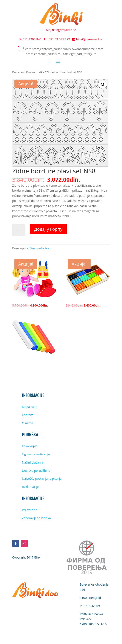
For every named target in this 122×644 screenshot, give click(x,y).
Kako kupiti (30, 446)
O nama (28, 423)
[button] (103, 85)
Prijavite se (69, 30)
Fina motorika (35, 72)
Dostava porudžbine (36, 471)
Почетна (18, 72)
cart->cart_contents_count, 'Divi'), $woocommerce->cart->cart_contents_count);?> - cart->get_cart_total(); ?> (64, 51)
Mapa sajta (30, 407)
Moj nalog (53, 30)
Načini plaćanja (33, 462)
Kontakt (27, 415)
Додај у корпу (48, 229)
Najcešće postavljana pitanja (42, 478)
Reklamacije (30, 487)
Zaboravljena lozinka (36, 518)
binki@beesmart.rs (87, 39)
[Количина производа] (19, 230)
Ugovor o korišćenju (36, 454)
